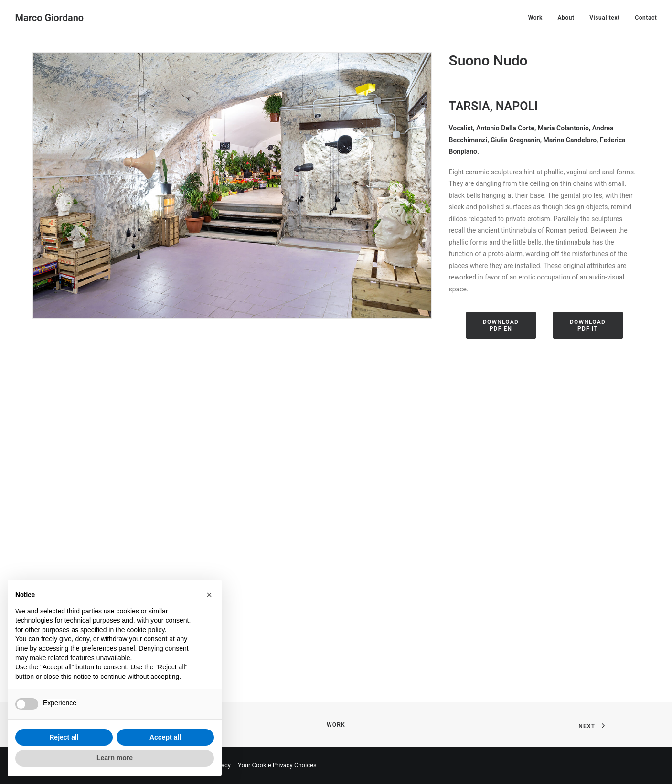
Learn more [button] (115, 758)
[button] (209, 595)
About (566, 18)
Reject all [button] (64, 737)
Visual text (605, 18)
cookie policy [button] (145, 630)
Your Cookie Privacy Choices (277, 765)
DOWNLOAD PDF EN (502, 325)
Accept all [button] (165, 737)
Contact (646, 18)
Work (535, 18)
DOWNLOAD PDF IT (589, 325)
